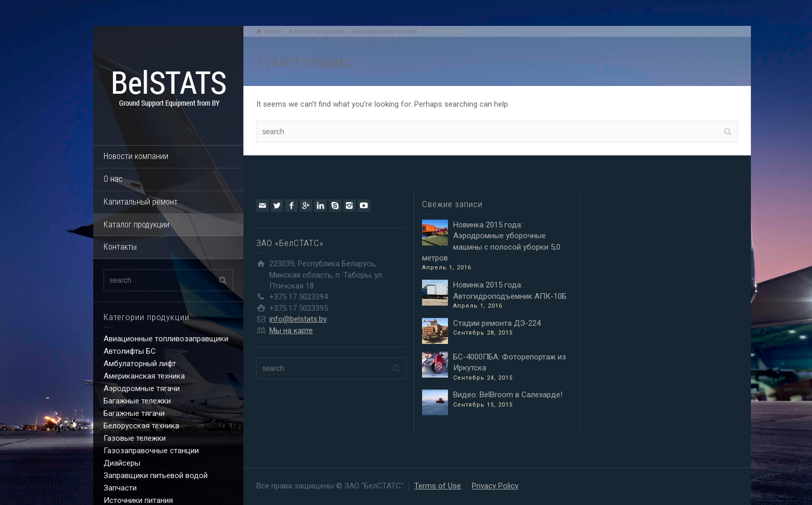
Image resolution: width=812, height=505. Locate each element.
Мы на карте (291, 330)
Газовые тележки (135, 438)
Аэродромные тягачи (142, 388)
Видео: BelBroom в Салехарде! (508, 395)
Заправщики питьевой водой (156, 475)
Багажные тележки (137, 401)
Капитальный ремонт (141, 202)
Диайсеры (122, 463)
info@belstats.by (298, 319)
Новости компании (136, 156)
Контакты (120, 247)
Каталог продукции (136, 225)
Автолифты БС (130, 351)
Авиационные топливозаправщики (166, 339)
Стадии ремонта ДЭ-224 (497, 323)
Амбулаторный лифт (140, 364)
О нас (113, 179)
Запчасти (120, 488)
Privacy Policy (495, 486)
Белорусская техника (141, 426)
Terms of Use (438, 486)
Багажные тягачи (134, 413)
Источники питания (138, 500)
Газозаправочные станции (151, 451)
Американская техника (144, 376)
